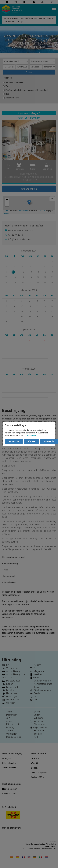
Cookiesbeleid (30, 436)
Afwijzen (31, 441)
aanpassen (14, 441)
